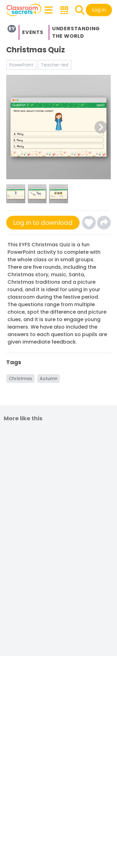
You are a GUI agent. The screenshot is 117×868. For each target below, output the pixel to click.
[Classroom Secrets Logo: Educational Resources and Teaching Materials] (24, 10)
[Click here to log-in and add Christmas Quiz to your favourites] (89, 223)
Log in (99, 10)
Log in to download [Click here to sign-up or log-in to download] (43, 223)
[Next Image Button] (101, 127)
